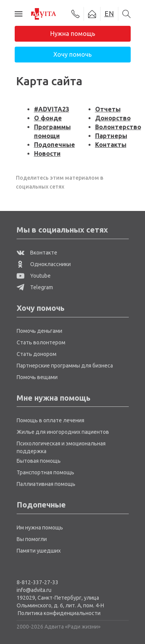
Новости (47, 153)
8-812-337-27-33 (38, 582)
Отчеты (108, 109)
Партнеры (111, 136)
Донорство (113, 118)
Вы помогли (32, 539)
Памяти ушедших (39, 551)
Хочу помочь (72, 54)
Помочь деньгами (39, 331)
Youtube (34, 276)
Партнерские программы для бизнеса (65, 366)
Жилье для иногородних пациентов (63, 432)
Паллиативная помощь (46, 484)
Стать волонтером (41, 342)
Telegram (35, 287)
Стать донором (37, 354)
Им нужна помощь (40, 528)
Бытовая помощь (39, 461)
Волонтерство (118, 127)
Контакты (111, 145)
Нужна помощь (73, 34)
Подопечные (55, 145)
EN (109, 13)
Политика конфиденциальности (59, 613)
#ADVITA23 (52, 109)
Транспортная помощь (45, 472)
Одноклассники (44, 264)
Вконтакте (37, 253)
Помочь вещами (37, 377)
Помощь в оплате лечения (50, 420)
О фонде (48, 118)
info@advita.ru (34, 590)
